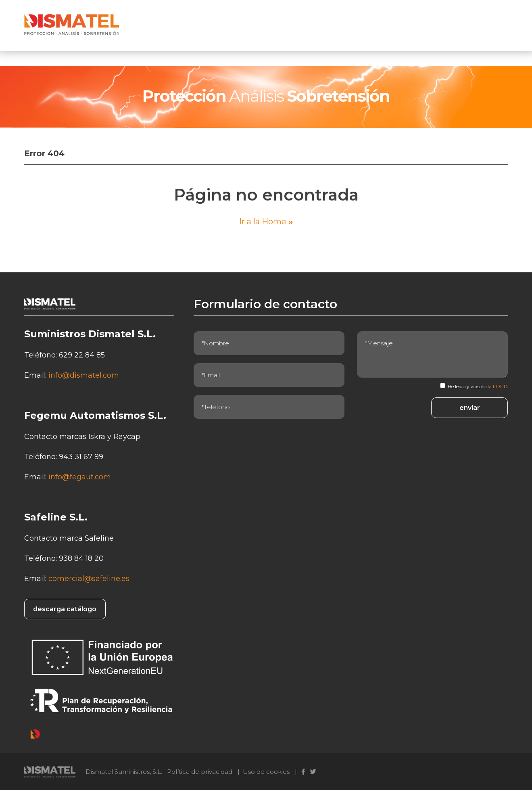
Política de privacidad (200, 772)
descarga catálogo (65, 609)
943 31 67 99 (81, 457)
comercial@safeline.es (89, 579)
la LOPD (498, 386)
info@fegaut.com (80, 477)
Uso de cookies (266, 772)
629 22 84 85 (82, 355)
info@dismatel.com (84, 375)
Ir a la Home (266, 222)
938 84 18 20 (81, 558)
